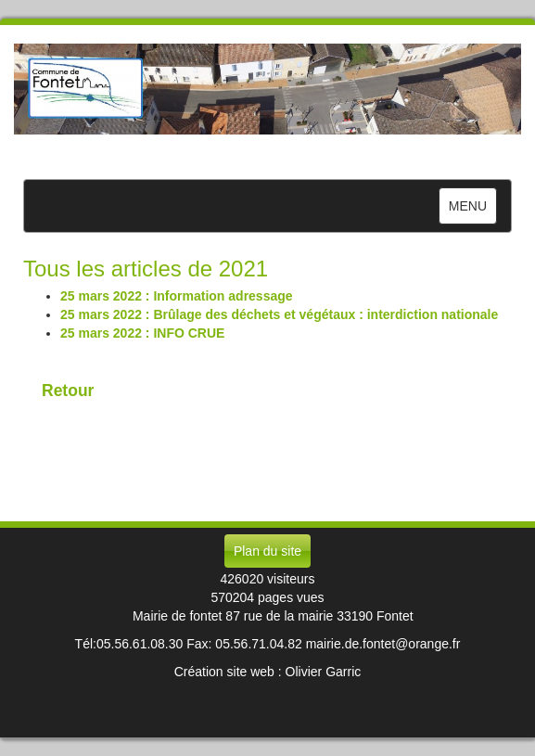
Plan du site (267, 551)
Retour (68, 391)
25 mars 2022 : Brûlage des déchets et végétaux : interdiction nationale (279, 314)
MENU (472, 210)
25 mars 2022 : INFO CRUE (142, 333)
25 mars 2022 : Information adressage (177, 296)
